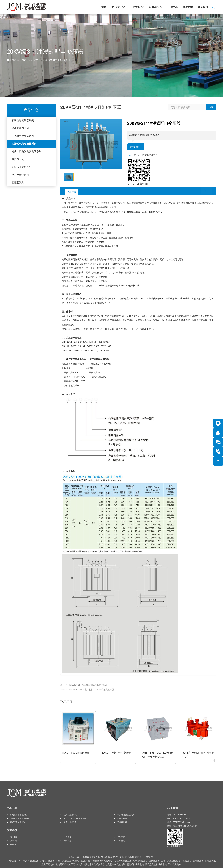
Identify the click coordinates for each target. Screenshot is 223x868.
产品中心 (36, 60)
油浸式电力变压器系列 (57, 60)
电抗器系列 (18, 159)
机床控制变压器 (140, 861)
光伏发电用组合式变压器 (63, 865)
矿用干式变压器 (63, 861)
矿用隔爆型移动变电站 (102, 861)
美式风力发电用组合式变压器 (90, 865)
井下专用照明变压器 (28, 861)
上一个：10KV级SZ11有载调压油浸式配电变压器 (84, 685)
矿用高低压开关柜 (81, 861)
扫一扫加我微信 (174, 847)
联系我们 (136, 147)
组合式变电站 (175, 865)
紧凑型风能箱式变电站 (156, 865)
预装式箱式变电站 (135, 865)
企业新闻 (121, 841)
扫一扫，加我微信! (137, 184)
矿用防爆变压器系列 (23, 120)
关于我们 (14, 837)
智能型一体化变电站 (116, 865)
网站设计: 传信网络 (144, 857)
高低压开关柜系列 (22, 167)
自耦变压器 (154, 861)
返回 (204, 192)
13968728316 (149, 156)
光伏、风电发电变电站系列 (26, 151)
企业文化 (121, 837)
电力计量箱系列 (20, 175)
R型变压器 (187, 861)
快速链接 (12, 831)
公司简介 (68, 837)
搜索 (211, 107)
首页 (24, 60)
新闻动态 (68, 841)
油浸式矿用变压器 (122, 861)
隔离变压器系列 (20, 128)
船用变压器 (198, 861)
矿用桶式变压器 (47, 861)
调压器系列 (18, 182)
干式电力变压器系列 (23, 136)
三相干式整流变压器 (171, 861)
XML (122, 857)
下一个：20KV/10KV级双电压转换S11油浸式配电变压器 (87, 690)
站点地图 (129, 857)
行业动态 (14, 845)
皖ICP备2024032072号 (107, 857)
